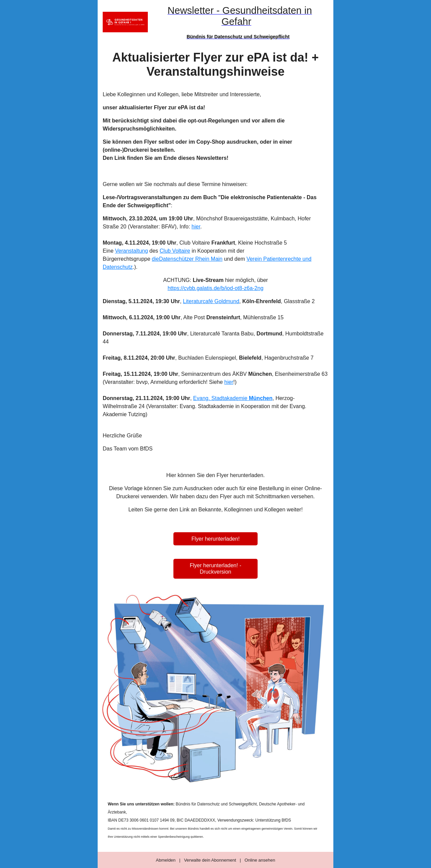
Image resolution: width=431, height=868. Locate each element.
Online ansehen (260, 860)
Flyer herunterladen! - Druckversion (216, 569)
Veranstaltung (131, 251)
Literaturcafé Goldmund (211, 301)
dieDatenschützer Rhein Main (187, 259)
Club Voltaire (175, 251)
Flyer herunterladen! (215, 539)
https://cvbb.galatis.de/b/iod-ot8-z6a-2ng (216, 288)
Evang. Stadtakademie (233, 398)
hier (196, 227)
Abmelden (166, 860)
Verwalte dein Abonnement (210, 860)
